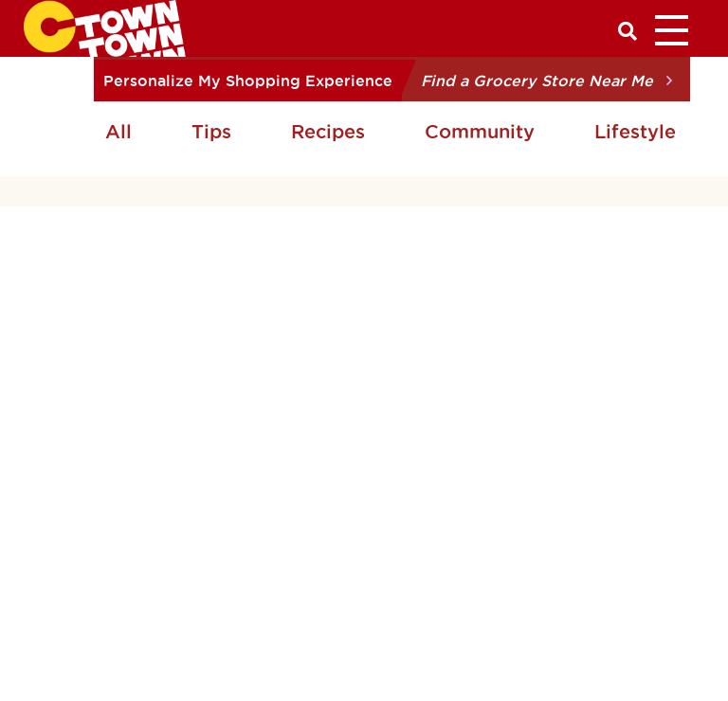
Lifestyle (635, 132)
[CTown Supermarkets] (105, 27)
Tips (211, 132)
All (118, 132)
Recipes (328, 132)
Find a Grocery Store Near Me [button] (537, 81)
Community (480, 132)
